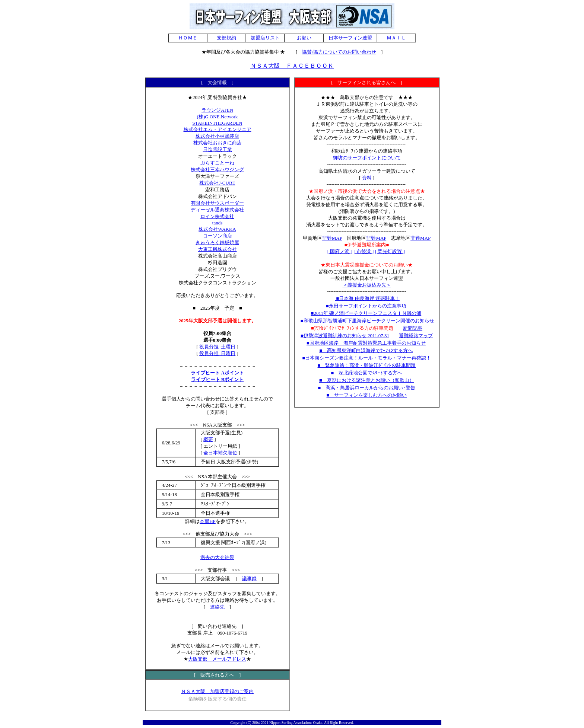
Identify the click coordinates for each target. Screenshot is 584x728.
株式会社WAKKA (217, 229)
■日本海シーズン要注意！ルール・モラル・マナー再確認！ (367, 358)
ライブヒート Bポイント (218, 379)
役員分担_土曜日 (218, 347)
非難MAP (332, 238)
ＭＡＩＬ (396, 38)
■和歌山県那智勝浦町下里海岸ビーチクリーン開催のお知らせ (367, 321)
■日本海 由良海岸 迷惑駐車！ (367, 298)
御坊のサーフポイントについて (367, 158)
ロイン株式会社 (217, 216)
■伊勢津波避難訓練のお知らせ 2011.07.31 (345, 336)
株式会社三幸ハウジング (217, 170)
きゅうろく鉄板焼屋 (217, 242)
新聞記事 (413, 328)
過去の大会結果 (217, 557)
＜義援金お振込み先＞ (367, 285)
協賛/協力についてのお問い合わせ (339, 52)
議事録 (249, 579)
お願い (304, 38)
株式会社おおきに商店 (218, 143)
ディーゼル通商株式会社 (217, 210)
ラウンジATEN (217, 110)
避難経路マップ (416, 336)
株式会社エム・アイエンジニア (218, 129)
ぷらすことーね (217, 163)
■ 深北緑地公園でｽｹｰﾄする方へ (367, 373)
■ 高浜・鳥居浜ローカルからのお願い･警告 (367, 388)
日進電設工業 (218, 149)
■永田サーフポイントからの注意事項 (366, 306)
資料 (367, 178)
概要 (208, 439)
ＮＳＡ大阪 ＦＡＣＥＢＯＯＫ (292, 66)
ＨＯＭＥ (188, 38)
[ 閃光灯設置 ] (390, 251)
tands (217, 223)
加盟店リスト (265, 38)
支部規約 (226, 38)
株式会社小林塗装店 (217, 136)
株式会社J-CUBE (217, 183)
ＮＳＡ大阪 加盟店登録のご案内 (217, 691)
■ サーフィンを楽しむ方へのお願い (367, 395)
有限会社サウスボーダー (217, 203)
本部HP (208, 521)
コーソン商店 (218, 236)
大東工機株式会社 (218, 249)
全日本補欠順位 (220, 453)
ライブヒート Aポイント (217, 373)
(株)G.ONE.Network (218, 117)
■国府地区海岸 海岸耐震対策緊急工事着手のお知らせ (366, 343)
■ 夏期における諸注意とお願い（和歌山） (367, 380)
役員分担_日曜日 (218, 353)
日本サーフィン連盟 (350, 38)
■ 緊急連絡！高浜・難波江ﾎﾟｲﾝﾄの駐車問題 (367, 365)
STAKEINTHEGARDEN (218, 123)
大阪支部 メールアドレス (217, 659)
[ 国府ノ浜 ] (340, 251)
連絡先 (217, 607)
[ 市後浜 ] (364, 251)
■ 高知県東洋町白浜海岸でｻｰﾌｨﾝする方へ (366, 350)
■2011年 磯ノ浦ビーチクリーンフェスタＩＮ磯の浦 (366, 313)
